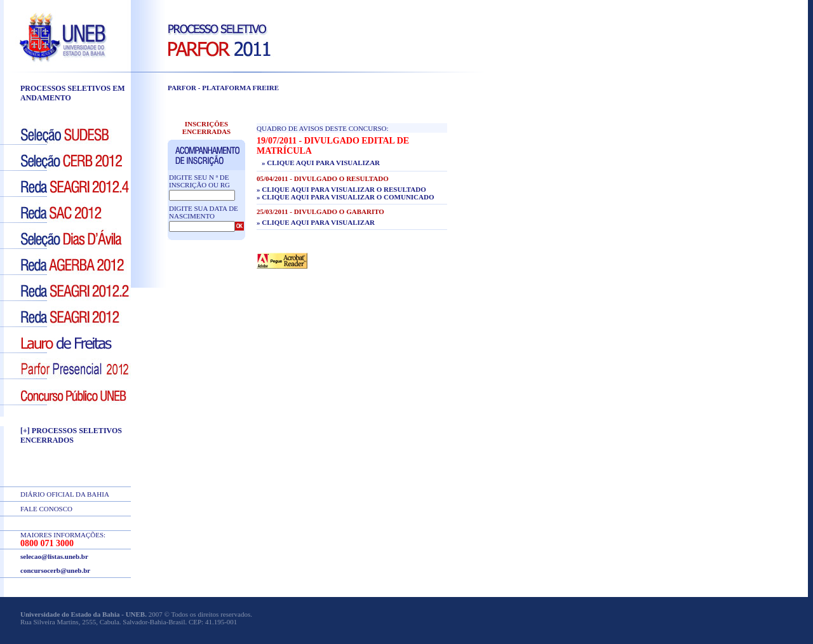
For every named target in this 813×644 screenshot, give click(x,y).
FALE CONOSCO (46, 509)
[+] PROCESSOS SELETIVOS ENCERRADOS (71, 435)
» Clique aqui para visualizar (321, 163)
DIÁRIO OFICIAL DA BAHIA (65, 494)
